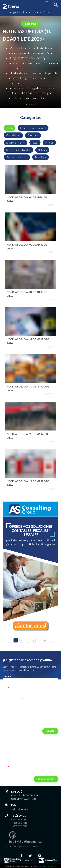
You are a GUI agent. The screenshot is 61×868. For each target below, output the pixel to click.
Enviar (50, 731)
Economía (33, 135)
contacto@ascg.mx (20, 809)
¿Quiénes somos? (31, 12)
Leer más (30, 24)
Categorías (14, 12)
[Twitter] (30, 856)
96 (45, 640)
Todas (10, 128)
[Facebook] (21, 856)
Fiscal (35, 143)
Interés (49, 143)
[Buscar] (55, 6)
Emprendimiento (16, 143)
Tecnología (41, 157)
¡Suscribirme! (46, 779)
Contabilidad (13, 135)
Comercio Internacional (33, 128)
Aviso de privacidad (48, 866)
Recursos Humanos (17, 157)
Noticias (42, 150)
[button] (27, 105)
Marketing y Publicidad (18, 150)
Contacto (48, 12)
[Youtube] (40, 856)
